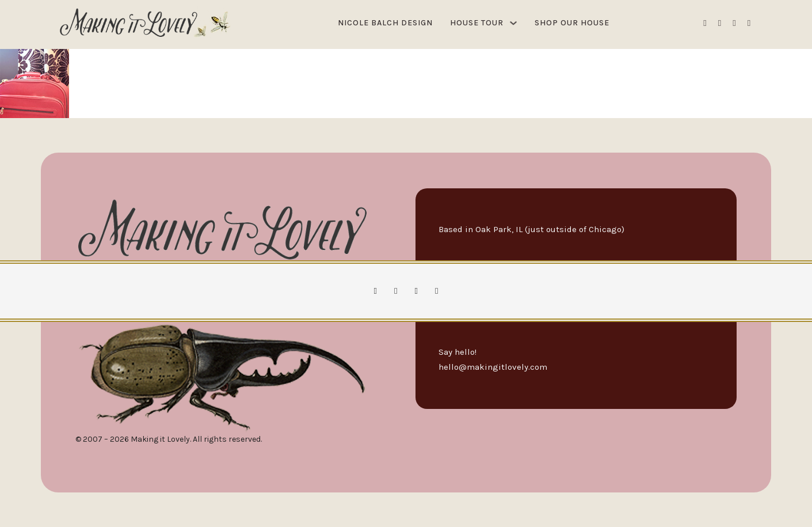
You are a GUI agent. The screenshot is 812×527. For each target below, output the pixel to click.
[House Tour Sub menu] (513, 23)
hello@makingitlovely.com (493, 367)
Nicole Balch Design (385, 23)
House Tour (477, 23)
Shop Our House (572, 23)
